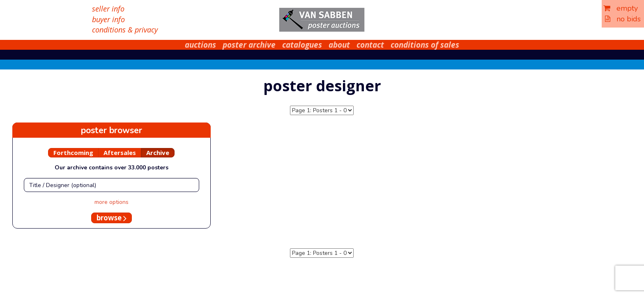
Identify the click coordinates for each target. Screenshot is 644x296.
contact (370, 45)
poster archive (249, 45)
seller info (108, 9)
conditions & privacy (125, 30)
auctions (200, 45)
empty (621, 8)
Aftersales (120, 153)
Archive (158, 153)
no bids (623, 19)
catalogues (302, 45)
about (339, 45)
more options (112, 202)
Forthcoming (73, 153)
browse (112, 218)
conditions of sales (425, 45)
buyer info (108, 19)
